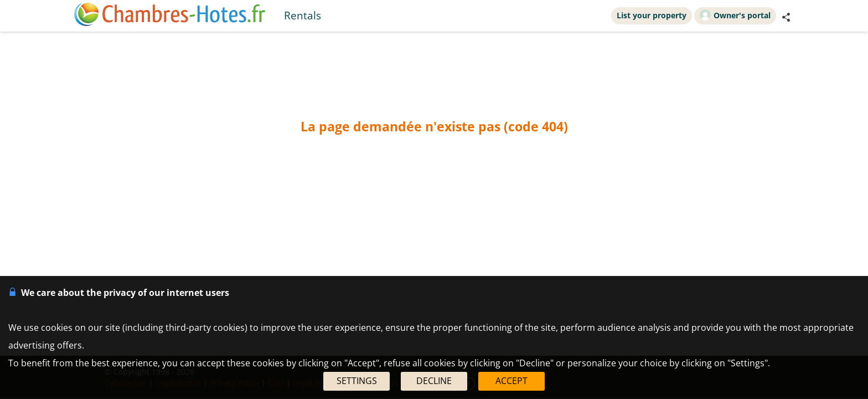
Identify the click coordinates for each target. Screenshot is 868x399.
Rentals (303, 15)
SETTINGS (357, 381)
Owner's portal (735, 15)
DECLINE (434, 381)
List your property (652, 15)
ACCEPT (512, 381)
